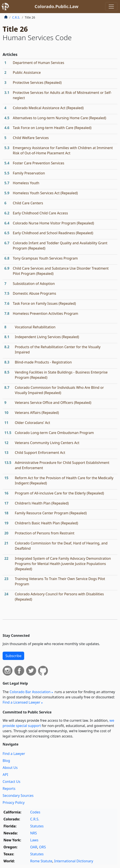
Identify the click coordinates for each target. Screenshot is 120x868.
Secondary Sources (18, 796)
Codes (35, 812)
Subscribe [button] (13, 656)
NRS (34, 833)
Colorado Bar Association (30, 692)
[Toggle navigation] (111, 7)
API (5, 775)
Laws (34, 840)
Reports (9, 789)
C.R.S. (16, 17)
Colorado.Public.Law (57, 6)
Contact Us (11, 782)
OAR (34, 847)
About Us (10, 768)
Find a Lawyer (14, 754)
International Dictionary (74, 861)
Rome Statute (41, 861)
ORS (42, 847)
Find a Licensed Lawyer (21, 702)
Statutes (37, 826)
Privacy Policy (14, 803)
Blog (6, 761)
